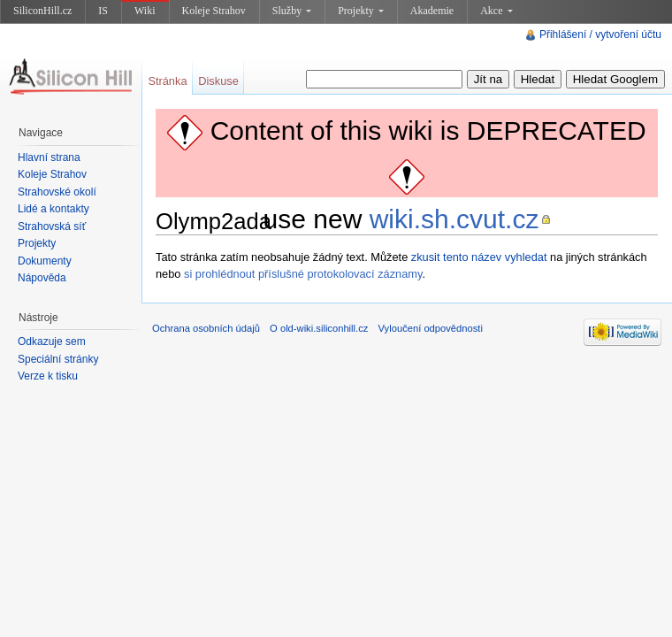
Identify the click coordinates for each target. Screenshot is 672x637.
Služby (292, 11)
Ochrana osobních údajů (206, 328)
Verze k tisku (48, 376)
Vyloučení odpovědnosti (431, 328)
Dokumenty (45, 261)
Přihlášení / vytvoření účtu (600, 35)
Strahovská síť (52, 226)
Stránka (167, 81)
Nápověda (42, 278)
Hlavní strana (49, 157)
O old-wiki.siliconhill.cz (319, 328)
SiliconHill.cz (42, 11)
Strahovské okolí (57, 192)
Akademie (432, 11)
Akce (496, 11)
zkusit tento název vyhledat (479, 257)
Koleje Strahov (214, 11)
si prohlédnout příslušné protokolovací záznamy (303, 274)
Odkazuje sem (52, 342)
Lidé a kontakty (53, 209)
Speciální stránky (58, 359)
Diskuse (218, 81)
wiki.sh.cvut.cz (454, 219)
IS (103, 11)
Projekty (361, 11)
